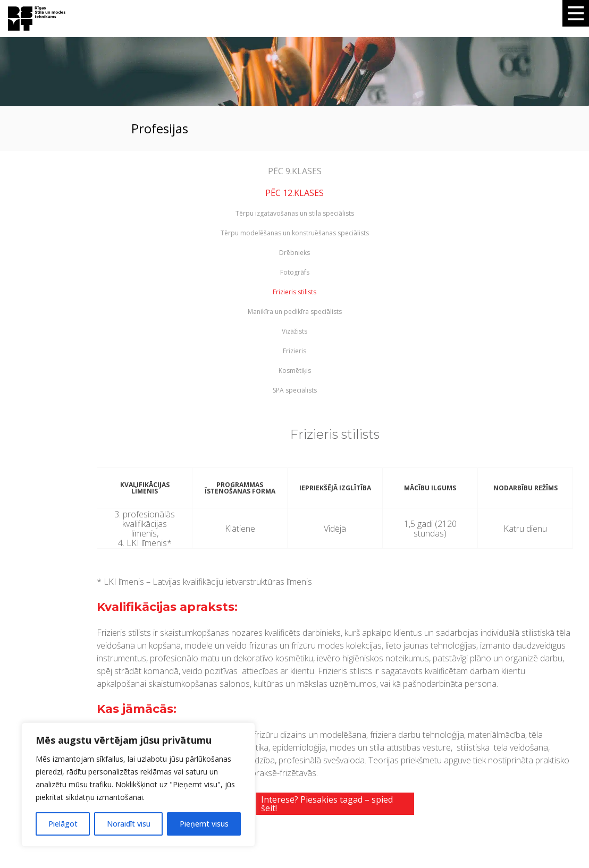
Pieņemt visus (204, 824)
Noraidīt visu (129, 824)
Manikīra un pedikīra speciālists (295, 312)
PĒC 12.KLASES (294, 193)
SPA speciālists (295, 390)
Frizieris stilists (294, 292)
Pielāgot (63, 824)
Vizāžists (294, 331)
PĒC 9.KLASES (295, 171)
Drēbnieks (294, 253)
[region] (138, 785)
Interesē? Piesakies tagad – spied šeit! (327, 804)
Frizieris (294, 351)
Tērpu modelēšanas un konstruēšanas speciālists (295, 233)
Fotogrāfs (295, 273)
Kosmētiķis (295, 371)
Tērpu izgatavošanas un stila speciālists (295, 214)
